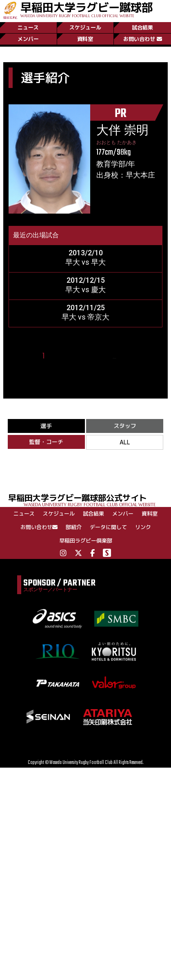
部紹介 (74, 527)
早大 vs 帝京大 (85, 317)
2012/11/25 (86, 308)
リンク (143, 527)
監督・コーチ (46, 442)
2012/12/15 (86, 280)
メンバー (28, 39)
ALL (125, 442)
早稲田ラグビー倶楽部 (86, 541)
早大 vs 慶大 (85, 289)
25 (126, 356)
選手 (46, 426)
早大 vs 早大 (85, 262)
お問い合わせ (143, 39)
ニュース (28, 27)
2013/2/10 (86, 253)
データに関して (108, 527)
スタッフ (125, 426)
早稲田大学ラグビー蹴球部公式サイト (90, 499)
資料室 (85, 39)
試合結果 (142, 27)
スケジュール (85, 27)
